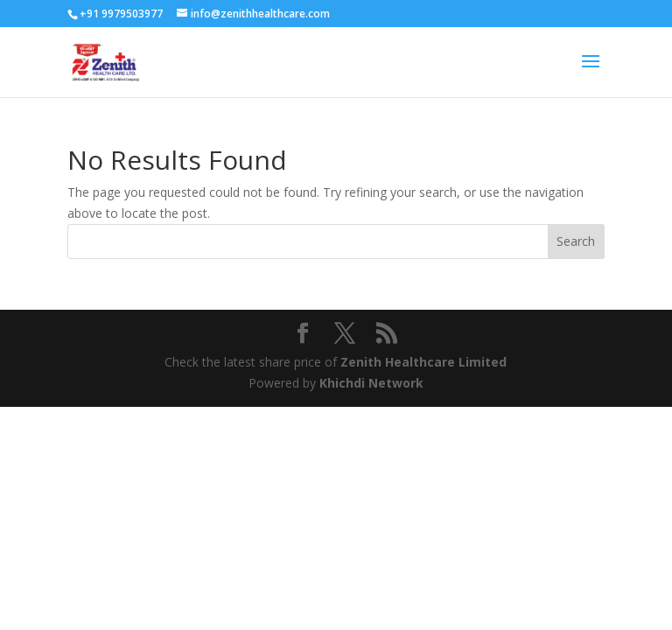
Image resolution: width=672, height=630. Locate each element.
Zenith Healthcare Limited (423, 362)
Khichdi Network (371, 383)
